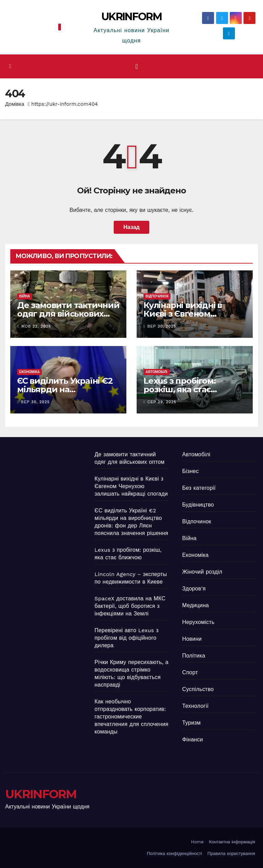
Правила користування (231, 853)
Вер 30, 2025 (162, 326)
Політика (194, 656)
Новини (192, 639)
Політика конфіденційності (174, 853)
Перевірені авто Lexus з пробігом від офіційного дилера (127, 638)
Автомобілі (156, 372)
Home (197, 842)
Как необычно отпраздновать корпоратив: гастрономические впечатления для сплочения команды (131, 717)
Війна (25, 296)
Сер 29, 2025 (162, 402)
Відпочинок (157, 296)
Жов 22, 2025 (36, 326)
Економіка (29, 372)
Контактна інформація (232, 842)
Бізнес (190, 471)
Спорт (190, 672)
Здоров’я (194, 589)
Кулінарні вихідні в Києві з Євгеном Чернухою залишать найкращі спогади (131, 486)
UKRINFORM (131, 17)
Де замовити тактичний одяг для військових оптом (68, 314)
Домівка (15, 104)
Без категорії (199, 488)
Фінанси (193, 739)
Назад (131, 227)
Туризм (191, 723)
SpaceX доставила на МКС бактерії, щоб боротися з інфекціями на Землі (130, 606)
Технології (195, 706)
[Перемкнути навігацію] (136, 66)
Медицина (196, 605)
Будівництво (198, 505)
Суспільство (198, 689)
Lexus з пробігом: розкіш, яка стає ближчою (180, 389)
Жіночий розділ (202, 572)
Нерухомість (198, 622)
